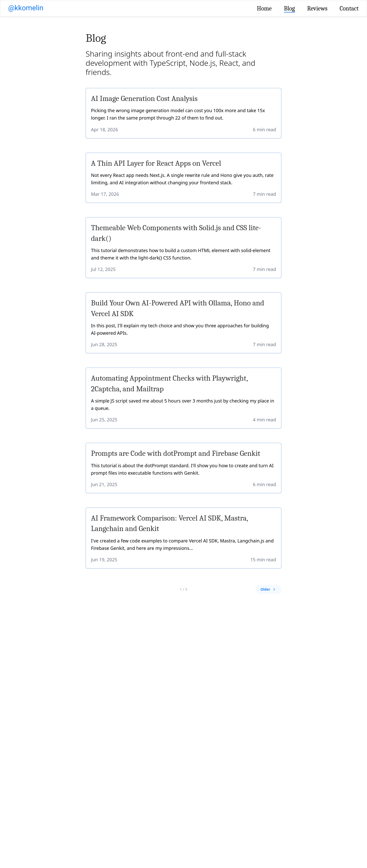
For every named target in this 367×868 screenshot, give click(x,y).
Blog (289, 8)
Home (264, 8)
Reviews (317, 8)
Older (268, 589)
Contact (349, 8)
